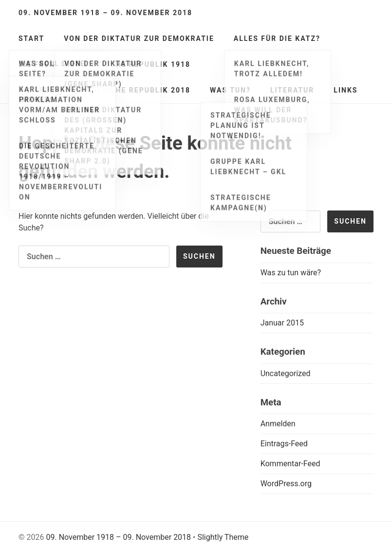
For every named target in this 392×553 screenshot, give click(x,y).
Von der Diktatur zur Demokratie (139, 38)
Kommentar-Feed (290, 464)
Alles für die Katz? (277, 38)
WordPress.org (286, 484)
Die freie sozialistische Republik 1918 (104, 64)
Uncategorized (286, 373)
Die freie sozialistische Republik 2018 (104, 90)
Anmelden (278, 424)
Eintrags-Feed (284, 444)
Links (345, 90)
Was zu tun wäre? (291, 273)
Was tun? (230, 90)
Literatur (292, 90)
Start (31, 38)
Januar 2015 (282, 323)
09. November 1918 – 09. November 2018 (105, 13)
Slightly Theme (223, 537)
